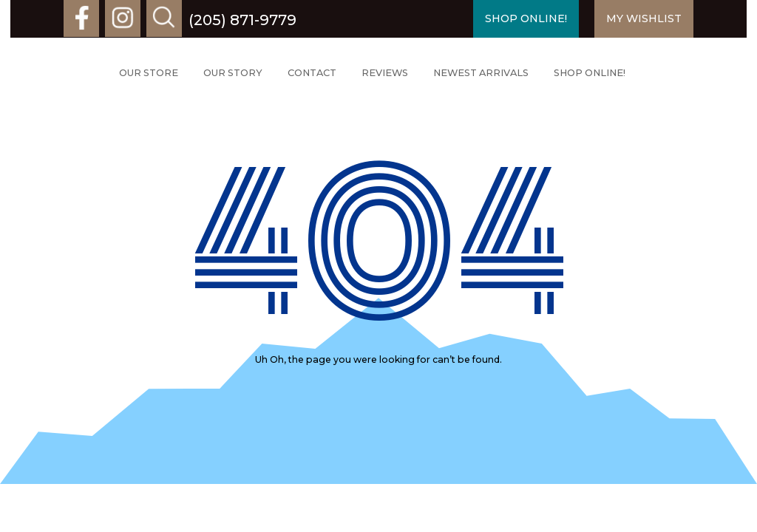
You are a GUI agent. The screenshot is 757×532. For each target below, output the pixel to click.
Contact (312, 73)
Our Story (233, 73)
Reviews (385, 73)
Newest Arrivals (481, 73)
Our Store (149, 73)
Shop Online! (590, 73)
